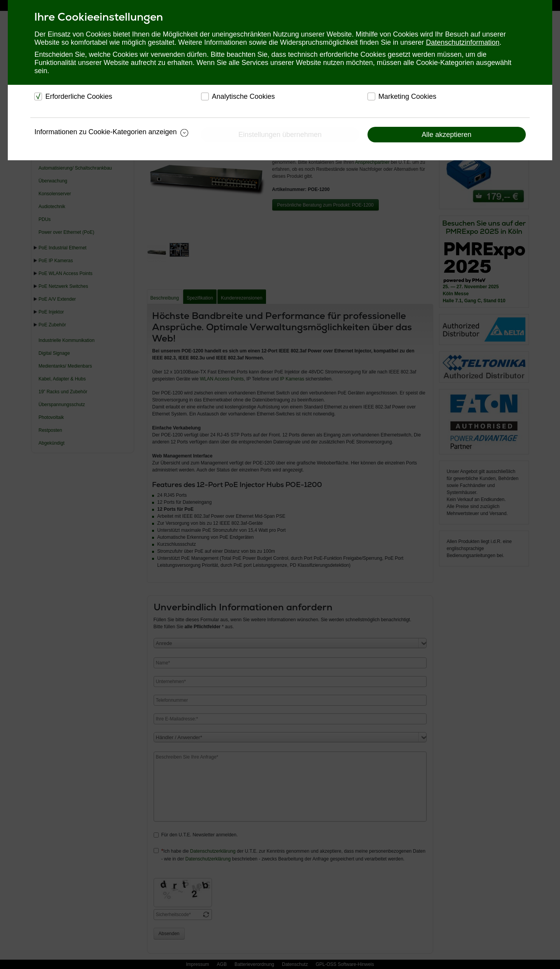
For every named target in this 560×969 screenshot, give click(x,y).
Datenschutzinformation (463, 42)
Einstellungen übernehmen (280, 135)
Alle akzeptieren (446, 135)
